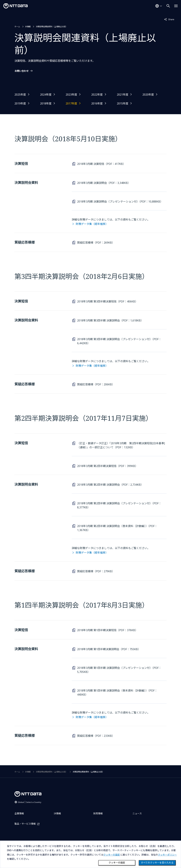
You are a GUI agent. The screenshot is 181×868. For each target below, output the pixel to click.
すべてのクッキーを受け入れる (157, 863)
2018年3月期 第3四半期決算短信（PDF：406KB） (107, 301)
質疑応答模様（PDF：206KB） (96, 384)
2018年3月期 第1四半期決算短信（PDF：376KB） (107, 630)
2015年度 (123, 103)
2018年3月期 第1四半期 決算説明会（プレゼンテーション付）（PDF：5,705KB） (119, 670)
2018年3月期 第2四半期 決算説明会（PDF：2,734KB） (110, 485)
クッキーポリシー (167, 855)
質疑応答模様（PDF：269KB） (96, 243)
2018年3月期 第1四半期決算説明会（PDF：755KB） (109, 649)
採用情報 (98, 813)
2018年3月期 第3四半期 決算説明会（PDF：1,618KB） (110, 320)
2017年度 (71, 103)
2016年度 (97, 103)
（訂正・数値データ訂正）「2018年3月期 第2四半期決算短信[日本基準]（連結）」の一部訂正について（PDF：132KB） (121, 445)
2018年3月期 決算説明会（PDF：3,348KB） (104, 183)
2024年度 (46, 95)
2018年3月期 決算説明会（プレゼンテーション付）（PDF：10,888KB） (120, 202)
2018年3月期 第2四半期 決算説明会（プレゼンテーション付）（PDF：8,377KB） (119, 505)
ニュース (137, 813)
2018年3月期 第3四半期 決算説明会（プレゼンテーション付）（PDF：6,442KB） (119, 341)
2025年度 (20, 95)
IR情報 (28, 26)
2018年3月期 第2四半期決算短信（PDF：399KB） (107, 466)
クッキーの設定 (117, 863)
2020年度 (148, 95)
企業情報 (19, 813)
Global (30, 802)
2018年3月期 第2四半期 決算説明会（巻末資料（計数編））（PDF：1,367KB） (117, 528)
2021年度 (123, 95)
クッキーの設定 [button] (112, 855)
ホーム (17, 26)
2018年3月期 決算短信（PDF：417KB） (101, 164)
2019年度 (20, 103)
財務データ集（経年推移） (92, 224)
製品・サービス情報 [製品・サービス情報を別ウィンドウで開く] (25, 824)
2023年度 (71, 95)
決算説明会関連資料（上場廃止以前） (52, 26)
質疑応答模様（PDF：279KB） (96, 571)
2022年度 (97, 95)
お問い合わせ (22, 71)
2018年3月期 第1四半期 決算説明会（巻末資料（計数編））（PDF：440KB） (117, 693)
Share (169, 19)
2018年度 (46, 103)
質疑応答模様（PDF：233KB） (96, 736)
